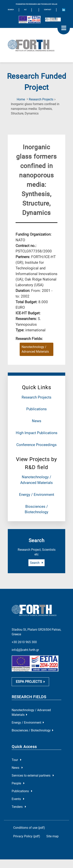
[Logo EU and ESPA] (30, 20)
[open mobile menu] (64, 28)
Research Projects (41, 99)
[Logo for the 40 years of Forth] (53, 20)
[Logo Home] (36, 45)
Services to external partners (33, 776)
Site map (52, 837)
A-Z (25, 10)
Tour (17, 761)
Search (36, 563)
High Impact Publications (37, 433)
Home (21, 99)
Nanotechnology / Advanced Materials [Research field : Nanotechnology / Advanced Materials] (35, 349)
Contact (48, 10)
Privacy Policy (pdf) (27, 837)
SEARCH (11, 10)
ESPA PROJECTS (30, 682)
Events (18, 800)
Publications (36, 409)
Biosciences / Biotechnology (33, 731)
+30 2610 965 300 (24, 642)
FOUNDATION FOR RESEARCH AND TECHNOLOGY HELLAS (36, 4)
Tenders (19, 808)
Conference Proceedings (36, 445)
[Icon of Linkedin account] (64, 10)
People (18, 784)
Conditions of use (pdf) (29, 828)
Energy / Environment (37, 495)
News (37, 421)
